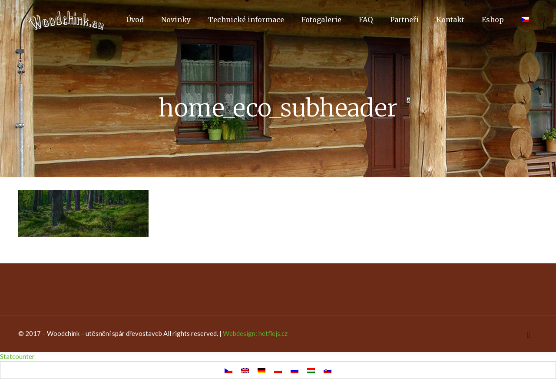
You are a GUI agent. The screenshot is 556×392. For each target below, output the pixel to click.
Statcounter (17, 356)
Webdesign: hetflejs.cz (255, 333)
